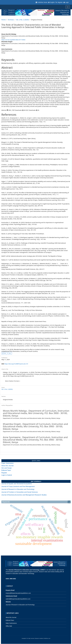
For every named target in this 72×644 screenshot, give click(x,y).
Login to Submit (7, 475)
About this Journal (7, 466)
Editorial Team (6, 470)
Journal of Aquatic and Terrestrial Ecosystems (17, 484)
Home (4, 20)
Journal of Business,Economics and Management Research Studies (24, 495)
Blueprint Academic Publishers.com (43, 638)
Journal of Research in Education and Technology (18, 489)
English (51, 2)
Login (66, 2)
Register (59, 2)
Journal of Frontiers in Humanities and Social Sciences (20, 492)
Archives (11, 20)
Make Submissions (11, 623)
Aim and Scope (7, 468)
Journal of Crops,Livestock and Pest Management (18, 486)
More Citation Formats (13, 381)
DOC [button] (10, 353)
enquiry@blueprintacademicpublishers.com (18, 593)
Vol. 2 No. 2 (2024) (22, 20)
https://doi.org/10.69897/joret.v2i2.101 (16, 364)
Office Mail (9, 626)
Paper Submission (7, 463)
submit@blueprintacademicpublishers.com (18, 599)
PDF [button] (5, 353)
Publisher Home (41, 2)
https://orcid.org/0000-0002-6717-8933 (13, 40)
